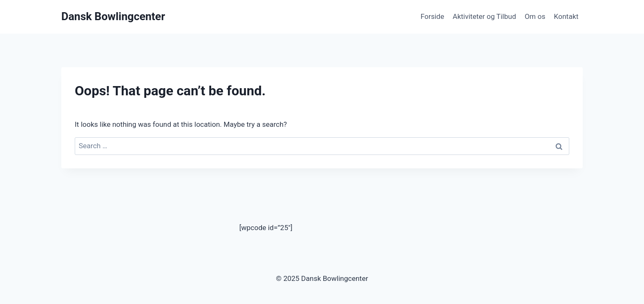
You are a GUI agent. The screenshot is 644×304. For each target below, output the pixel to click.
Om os (535, 16)
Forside (432, 16)
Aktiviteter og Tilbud (484, 16)
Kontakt (566, 16)
